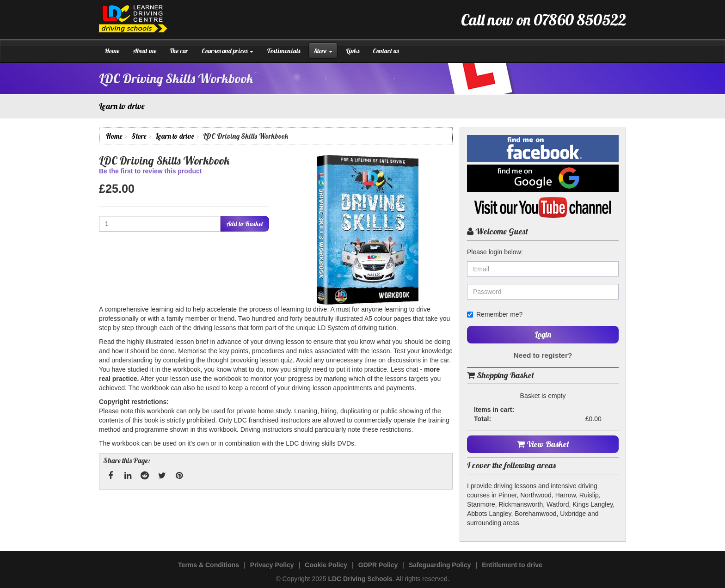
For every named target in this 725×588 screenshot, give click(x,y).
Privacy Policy (272, 565)
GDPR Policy (378, 565)
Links (353, 51)
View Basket (543, 444)
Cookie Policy (326, 565)
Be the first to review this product (150, 171)
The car (179, 51)
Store (323, 51)
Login (543, 334)
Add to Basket (245, 224)
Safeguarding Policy (440, 565)
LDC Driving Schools (360, 579)
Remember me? (495, 314)
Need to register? (543, 355)
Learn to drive (175, 136)
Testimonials (283, 51)
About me (144, 51)
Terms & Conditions (209, 565)
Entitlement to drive (512, 565)
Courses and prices (227, 51)
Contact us (386, 51)
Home (112, 51)
